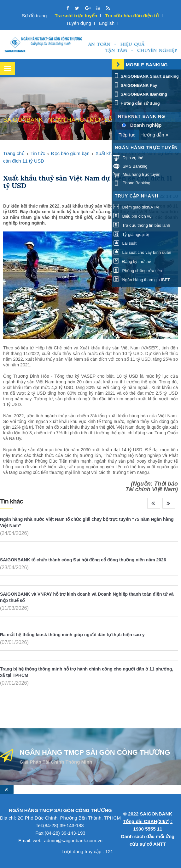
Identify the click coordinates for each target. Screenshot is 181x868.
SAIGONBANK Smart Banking (146, 76)
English (107, 23)
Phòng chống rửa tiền (138, 271)
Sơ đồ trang (34, 16)
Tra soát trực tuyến (76, 16)
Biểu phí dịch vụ (132, 216)
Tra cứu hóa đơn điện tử (132, 16)
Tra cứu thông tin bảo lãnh (142, 225)
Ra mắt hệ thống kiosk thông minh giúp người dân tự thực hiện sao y (72, 635)
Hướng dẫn (154, 135)
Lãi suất (125, 244)
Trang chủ (14, 153)
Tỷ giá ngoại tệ (131, 234)
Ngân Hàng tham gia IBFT (142, 280)
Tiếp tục (127, 135)
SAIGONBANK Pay (135, 85)
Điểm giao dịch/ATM (136, 207)
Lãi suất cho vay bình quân (142, 252)
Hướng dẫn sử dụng (137, 103)
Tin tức (38, 153)
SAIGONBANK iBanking (140, 94)
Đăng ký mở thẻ (132, 262)
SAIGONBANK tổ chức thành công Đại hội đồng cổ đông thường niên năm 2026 (83, 560)
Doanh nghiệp (146, 125)
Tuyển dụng (79, 23)
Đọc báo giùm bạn (70, 153)
